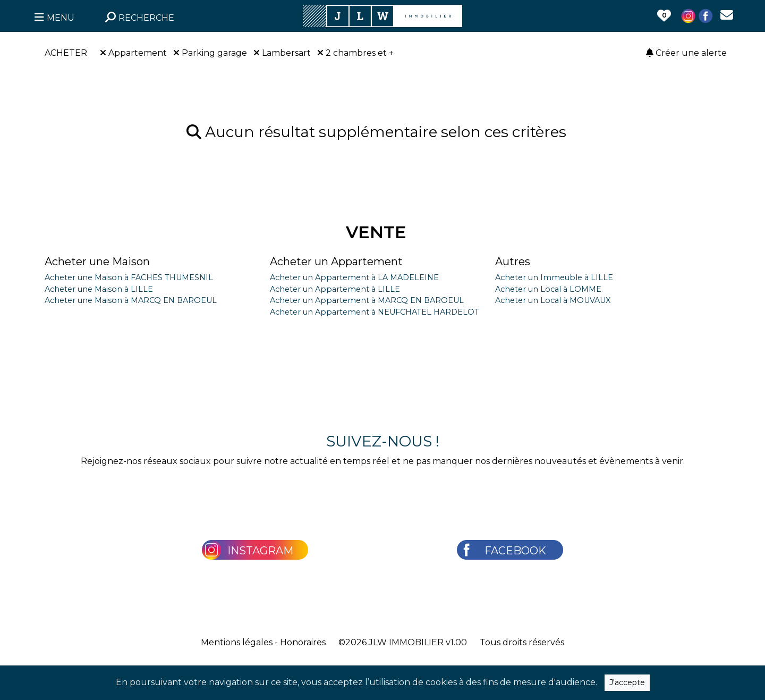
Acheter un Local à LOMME (548, 289)
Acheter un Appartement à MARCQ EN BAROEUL (367, 300)
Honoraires (303, 642)
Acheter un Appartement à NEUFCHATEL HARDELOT (375, 312)
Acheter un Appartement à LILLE (335, 289)
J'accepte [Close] (627, 682)
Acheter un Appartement (336, 262)
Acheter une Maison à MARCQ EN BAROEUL (131, 300)
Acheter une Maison (97, 262)
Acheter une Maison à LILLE (99, 289)
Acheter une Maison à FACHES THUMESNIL (129, 277)
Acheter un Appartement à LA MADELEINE (354, 277)
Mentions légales (237, 642)
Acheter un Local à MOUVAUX (553, 300)
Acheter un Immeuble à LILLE (554, 277)
